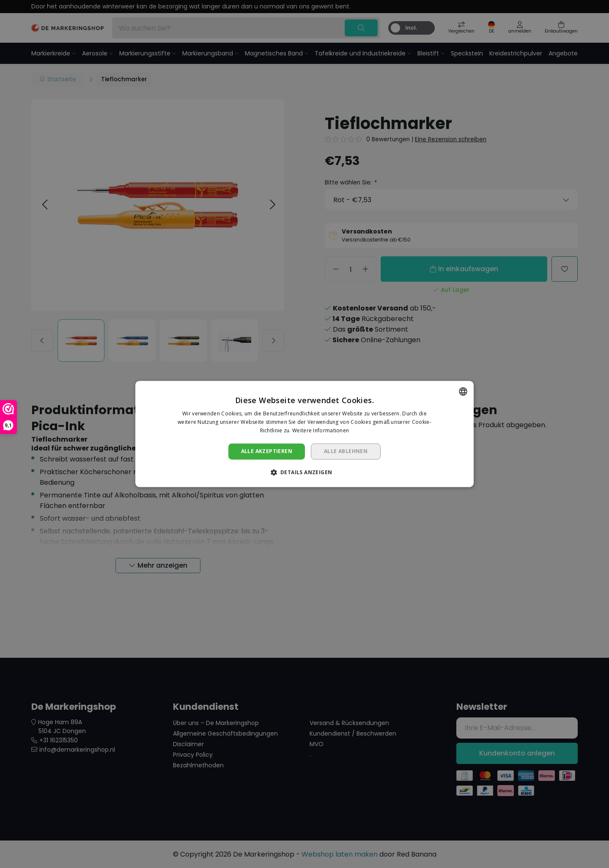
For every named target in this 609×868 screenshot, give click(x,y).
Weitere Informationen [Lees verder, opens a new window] (321, 430)
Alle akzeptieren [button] (267, 451)
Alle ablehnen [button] (346, 451)
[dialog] (304, 434)
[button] (305, 472)
